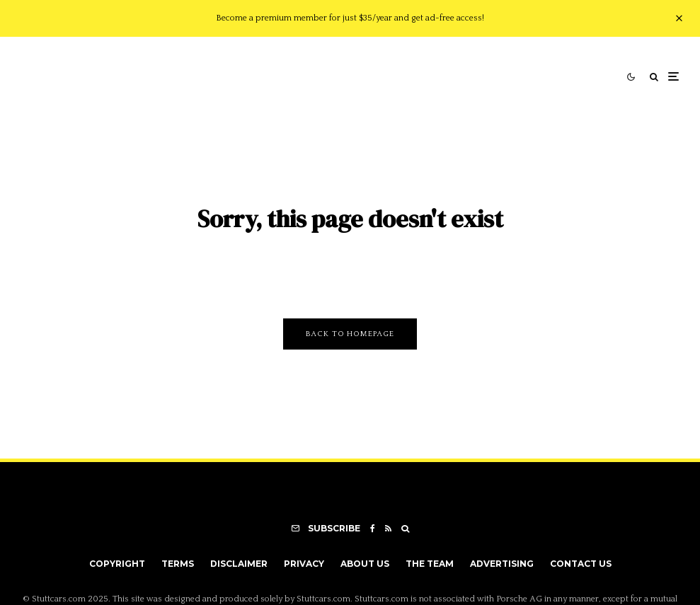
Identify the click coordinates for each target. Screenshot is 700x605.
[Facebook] (373, 529)
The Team (430, 564)
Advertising (502, 564)
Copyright (117, 564)
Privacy (304, 564)
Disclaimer (239, 564)
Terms (178, 564)
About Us (365, 564)
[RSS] (388, 529)
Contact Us (581, 564)
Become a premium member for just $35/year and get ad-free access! (350, 18)
